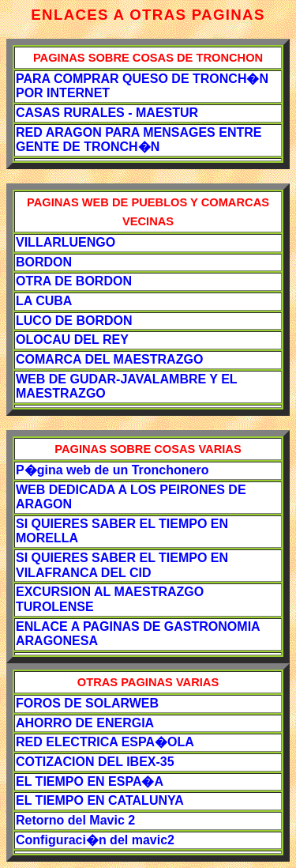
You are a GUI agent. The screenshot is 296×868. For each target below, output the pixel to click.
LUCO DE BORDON (74, 321)
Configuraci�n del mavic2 (95, 840)
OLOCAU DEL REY (72, 340)
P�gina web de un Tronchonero (112, 470)
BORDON (44, 262)
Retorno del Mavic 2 (75, 820)
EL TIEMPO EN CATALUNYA (100, 800)
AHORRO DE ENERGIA (85, 723)
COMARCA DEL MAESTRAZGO (109, 359)
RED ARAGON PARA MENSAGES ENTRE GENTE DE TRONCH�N (139, 140)
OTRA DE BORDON (74, 281)
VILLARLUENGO (66, 242)
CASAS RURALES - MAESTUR (107, 113)
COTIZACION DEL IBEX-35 (95, 762)
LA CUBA (44, 301)
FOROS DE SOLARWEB (87, 703)
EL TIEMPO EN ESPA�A (90, 781)
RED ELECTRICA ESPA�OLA (105, 742)
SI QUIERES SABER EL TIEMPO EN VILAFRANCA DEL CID (122, 565)
